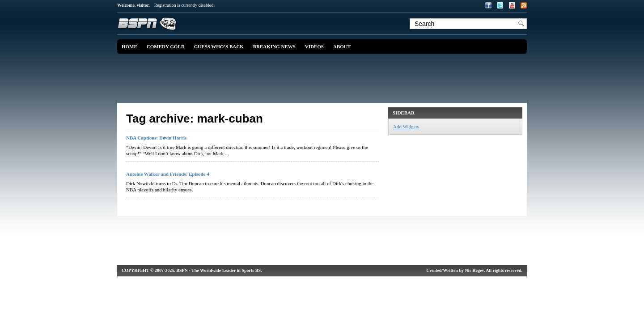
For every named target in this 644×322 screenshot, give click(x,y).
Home (129, 47)
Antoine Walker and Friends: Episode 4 (168, 174)
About (342, 47)
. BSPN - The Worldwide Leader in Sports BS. (218, 270)
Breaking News (274, 47)
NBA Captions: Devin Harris (156, 138)
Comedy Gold (166, 47)
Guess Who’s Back (219, 47)
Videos (314, 47)
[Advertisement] (324, 78)
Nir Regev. (475, 270)
